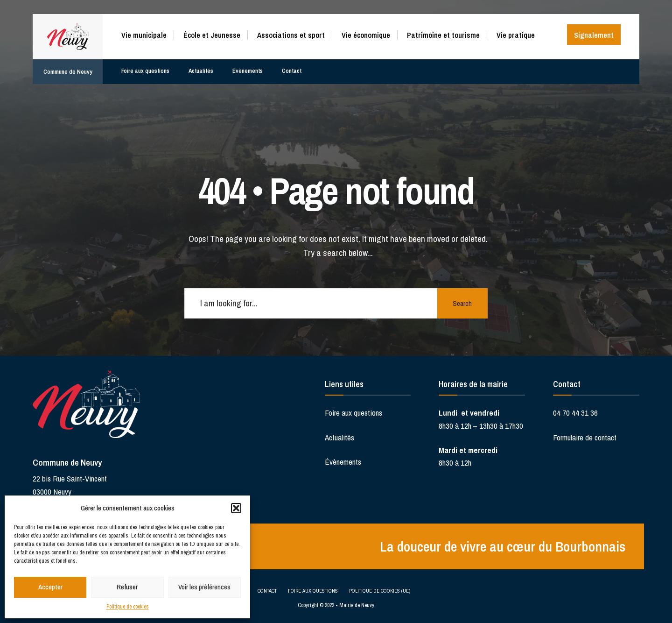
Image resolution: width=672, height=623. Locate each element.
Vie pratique (516, 35)
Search (462, 303)
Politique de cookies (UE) (380, 590)
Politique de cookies (128, 607)
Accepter (50, 587)
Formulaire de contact (585, 437)
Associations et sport (291, 35)
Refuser (127, 587)
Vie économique (366, 35)
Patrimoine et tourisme (443, 35)
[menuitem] (147, 33)
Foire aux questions (146, 68)
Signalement (594, 35)
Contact (293, 68)
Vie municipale (144, 35)
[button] (236, 508)
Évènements (249, 68)
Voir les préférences (204, 587)
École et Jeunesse (212, 35)
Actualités (202, 68)
